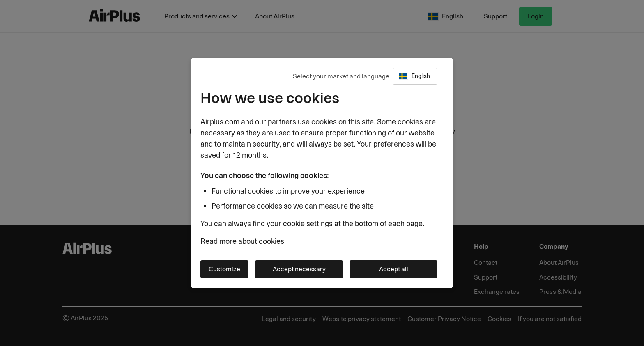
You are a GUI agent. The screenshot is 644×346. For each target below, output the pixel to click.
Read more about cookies (242, 241)
